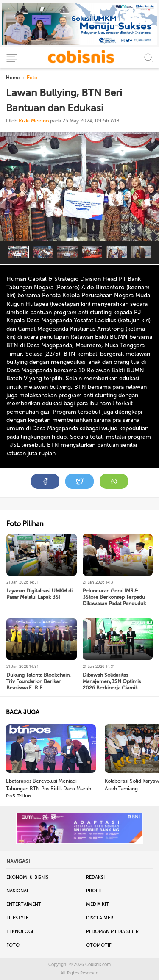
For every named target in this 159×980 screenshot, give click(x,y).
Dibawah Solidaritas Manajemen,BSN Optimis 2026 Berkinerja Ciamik (112, 681)
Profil (94, 891)
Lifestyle (17, 918)
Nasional (18, 891)
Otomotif (99, 945)
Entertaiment (24, 904)
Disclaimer (100, 918)
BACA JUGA (23, 712)
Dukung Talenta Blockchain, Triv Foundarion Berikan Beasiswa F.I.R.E (39, 681)
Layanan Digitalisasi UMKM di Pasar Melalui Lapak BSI (39, 594)
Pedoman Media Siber (112, 932)
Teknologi (20, 932)
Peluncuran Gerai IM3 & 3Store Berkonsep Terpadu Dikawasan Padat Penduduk (114, 597)
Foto (13, 945)
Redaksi (95, 877)
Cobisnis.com (98, 965)
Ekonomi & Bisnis (27, 877)
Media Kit (98, 904)
